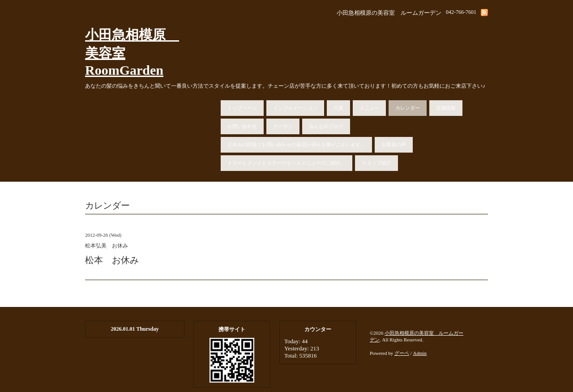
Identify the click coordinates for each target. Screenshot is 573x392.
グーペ (402, 353)
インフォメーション (295, 108)
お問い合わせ (242, 126)
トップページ (242, 108)
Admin (420, 353)
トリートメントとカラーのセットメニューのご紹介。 (286, 163)
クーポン (283, 126)
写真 (338, 108)
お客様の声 (394, 145)
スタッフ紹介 (376, 163)
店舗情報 (446, 108)
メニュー (369, 108)
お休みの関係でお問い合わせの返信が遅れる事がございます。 (296, 145)
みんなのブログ (326, 126)
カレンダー (408, 108)
